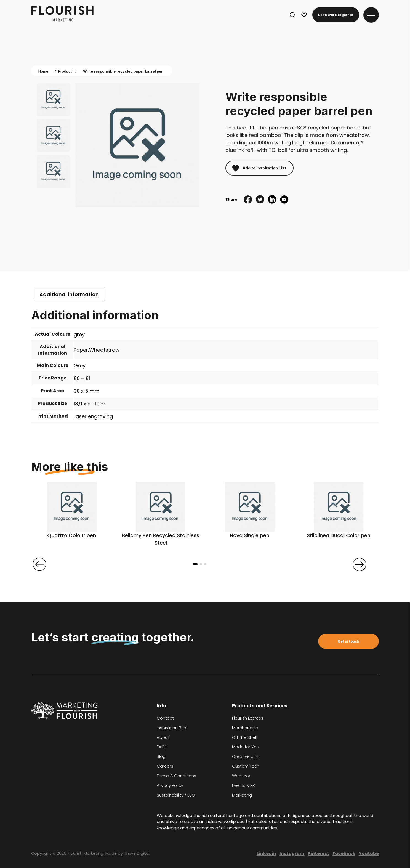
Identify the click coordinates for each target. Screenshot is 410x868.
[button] (195, 564)
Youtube (369, 854)
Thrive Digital (137, 853)
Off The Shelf (245, 737)
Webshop (242, 776)
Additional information (69, 294)
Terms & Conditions (176, 776)
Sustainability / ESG (176, 795)
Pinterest (318, 854)
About (163, 737)
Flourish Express (248, 718)
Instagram (292, 854)
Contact (165, 718)
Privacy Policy (170, 785)
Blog (161, 756)
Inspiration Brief (172, 728)
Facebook (344, 854)
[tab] (69, 294)
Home (43, 71)
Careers (165, 766)
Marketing (242, 795)
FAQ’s (162, 747)
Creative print (246, 756)
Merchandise (245, 728)
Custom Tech (246, 766)
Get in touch (348, 641)
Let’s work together (336, 15)
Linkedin (266, 854)
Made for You (246, 747)
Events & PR (243, 785)
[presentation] (39, 564)
